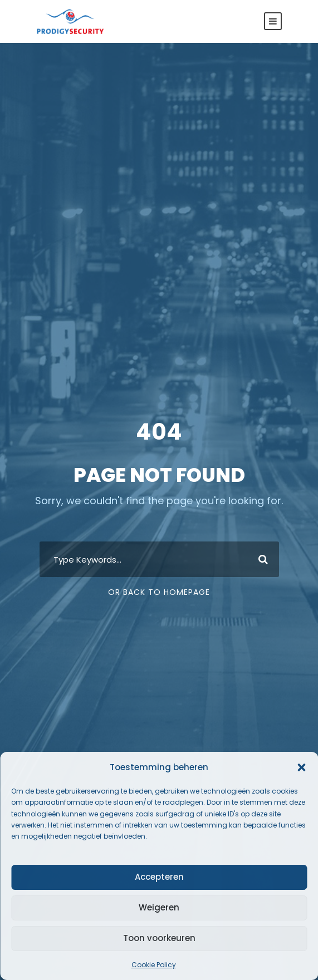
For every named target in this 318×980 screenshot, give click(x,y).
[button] (301, 767)
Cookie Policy (154, 965)
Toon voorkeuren (159, 938)
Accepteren (159, 877)
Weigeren (159, 907)
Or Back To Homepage (159, 592)
